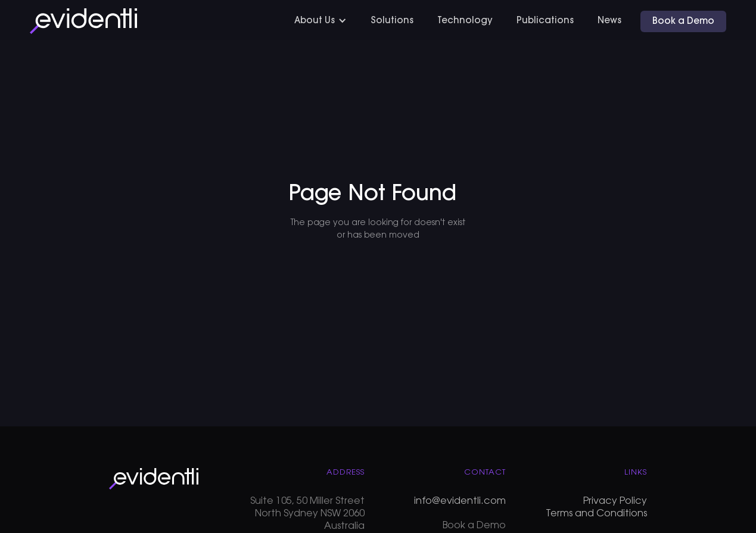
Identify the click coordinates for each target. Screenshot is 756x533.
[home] (83, 21)
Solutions (392, 21)
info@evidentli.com (460, 501)
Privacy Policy (615, 501)
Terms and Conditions (596, 514)
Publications (545, 21)
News (609, 21)
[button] (321, 21)
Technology (465, 21)
